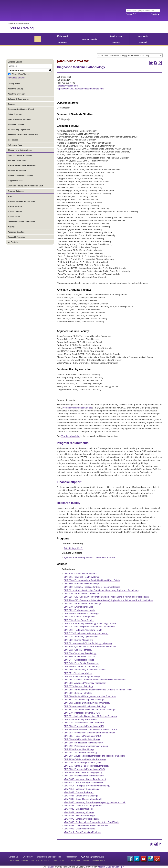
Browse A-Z (131, 14)
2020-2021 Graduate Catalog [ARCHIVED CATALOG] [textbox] (123, 56)
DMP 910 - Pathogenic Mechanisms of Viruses (86, 746)
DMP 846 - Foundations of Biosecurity (82, 666)
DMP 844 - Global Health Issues (79, 660)
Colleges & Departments (18, 99)
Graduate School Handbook (20, 119)
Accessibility (71, 857)
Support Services (15, 181)
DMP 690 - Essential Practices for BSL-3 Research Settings (92, 587)
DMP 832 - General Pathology (78, 650)
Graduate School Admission (20, 155)
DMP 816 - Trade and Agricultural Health (83, 630)
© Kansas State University (78, 860)
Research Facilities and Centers (21, 222)
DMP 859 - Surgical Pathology (78, 693)
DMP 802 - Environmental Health (79, 610)
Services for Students (17, 171)
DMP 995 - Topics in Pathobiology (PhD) (83, 772)
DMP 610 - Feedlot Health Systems (80, 574)
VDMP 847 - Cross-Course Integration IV (83, 806)
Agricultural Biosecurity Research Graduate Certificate (89, 557)
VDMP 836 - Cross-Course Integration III (83, 799)
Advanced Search (16, 78)
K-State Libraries (15, 212)
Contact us (13, 857)
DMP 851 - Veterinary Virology (78, 673)
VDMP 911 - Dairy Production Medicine (82, 832)
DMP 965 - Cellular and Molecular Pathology (85, 759)
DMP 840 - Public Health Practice (79, 657)
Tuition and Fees (15, 145)
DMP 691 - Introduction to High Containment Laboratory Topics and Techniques (101, 590)
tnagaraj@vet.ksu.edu (67, 86)
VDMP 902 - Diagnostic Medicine (79, 829)
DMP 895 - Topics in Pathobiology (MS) (82, 736)
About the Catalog (16, 89)
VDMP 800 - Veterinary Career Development (85, 779)
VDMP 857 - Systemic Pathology (79, 816)
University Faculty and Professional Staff (25, 186)
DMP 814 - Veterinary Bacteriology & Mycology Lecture (90, 623)
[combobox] (130, 55)
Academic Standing (16, 232)
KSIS (10, 196)
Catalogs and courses (116, 39)
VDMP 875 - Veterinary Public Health (81, 819)
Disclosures (13, 140)
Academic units (90, 39)
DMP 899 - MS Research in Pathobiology (83, 743)
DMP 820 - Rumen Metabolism (78, 640)
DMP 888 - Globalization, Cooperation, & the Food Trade (90, 729)
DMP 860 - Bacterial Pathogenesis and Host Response (90, 696)
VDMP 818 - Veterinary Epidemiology (81, 789)
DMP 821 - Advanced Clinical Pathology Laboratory (88, 643)
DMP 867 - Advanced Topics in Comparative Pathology (89, 710)
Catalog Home (14, 84)
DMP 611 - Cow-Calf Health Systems (81, 577)
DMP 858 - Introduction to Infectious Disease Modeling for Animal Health (98, 690)
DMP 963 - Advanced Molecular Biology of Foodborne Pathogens (94, 756)
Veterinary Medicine (71, 436)
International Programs (18, 160)
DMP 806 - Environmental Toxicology (81, 613)
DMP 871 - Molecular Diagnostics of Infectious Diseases (90, 716)
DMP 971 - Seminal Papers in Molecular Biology (86, 766)
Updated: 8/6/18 (99, 860)
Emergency (27, 857)
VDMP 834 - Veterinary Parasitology (81, 796)
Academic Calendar (16, 125)
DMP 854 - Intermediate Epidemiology (82, 676)
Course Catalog (21, 28)
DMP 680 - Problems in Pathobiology (81, 584)
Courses (11, 104)
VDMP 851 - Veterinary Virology (79, 812)
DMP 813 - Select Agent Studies (79, 620)
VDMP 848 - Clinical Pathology (78, 809)
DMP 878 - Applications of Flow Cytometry (84, 723)
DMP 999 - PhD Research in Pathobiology (84, 776)
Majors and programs (62, 39)
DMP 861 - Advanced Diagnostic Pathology (84, 700)
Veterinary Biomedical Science (78, 408)
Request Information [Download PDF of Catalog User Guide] (16, 237)
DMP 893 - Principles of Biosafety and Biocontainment (89, 733)
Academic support (143, 39)
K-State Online (14, 217)
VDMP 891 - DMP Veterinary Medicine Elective (86, 825)
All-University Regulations (19, 130)
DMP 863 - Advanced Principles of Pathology (85, 706)
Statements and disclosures (49, 857)
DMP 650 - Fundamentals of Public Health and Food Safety (92, 580)
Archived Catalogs (16, 191)
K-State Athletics (15, 206)
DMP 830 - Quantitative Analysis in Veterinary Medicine (90, 647)
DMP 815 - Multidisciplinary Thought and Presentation (89, 627)
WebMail (11, 227)
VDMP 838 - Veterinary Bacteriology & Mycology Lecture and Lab (94, 802)
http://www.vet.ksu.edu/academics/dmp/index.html (81, 89)
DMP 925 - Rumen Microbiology (79, 749)
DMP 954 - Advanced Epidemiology (80, 753)
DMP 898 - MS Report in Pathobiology (82, 739)
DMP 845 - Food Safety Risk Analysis (81, 663)
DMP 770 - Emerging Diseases (78, 607)
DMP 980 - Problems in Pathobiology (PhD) (84, 769)
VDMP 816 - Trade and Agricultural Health (84, 782)
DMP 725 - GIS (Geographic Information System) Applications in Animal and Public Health (106, 597)
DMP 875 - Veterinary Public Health (80, 719)
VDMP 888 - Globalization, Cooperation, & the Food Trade (91, 822)
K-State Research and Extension (22, 165)
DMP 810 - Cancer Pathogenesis (79, 617)
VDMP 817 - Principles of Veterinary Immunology (87, 786)
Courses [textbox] (13, 66)
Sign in (154, 14)
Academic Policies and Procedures (23, 135)
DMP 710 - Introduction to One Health (81, 594)
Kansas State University (35, 11)
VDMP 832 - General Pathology (79, 792)
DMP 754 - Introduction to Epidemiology (83, 604)
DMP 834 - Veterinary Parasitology (80, 653)
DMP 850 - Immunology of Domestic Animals (85, 670)
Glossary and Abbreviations (20, 150)
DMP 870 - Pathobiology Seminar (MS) (82, 713)
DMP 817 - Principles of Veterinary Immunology (86, 633)
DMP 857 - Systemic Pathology (78, 686)
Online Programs (15, 114)
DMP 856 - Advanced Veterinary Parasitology (85, 683)
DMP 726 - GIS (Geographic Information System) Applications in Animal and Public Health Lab (108, 600)
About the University (17, 94)
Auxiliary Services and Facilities (21, 201)
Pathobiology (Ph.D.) (73, 548)
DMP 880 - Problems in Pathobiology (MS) (84, 726)
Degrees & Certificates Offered (21, 109)
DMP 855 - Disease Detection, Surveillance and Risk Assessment (95, 680)
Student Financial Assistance (20, 176)
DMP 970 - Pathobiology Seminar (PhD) (83, 763)
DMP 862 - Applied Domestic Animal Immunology (87, 703)
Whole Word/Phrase (20, 74)
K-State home (13, 23)
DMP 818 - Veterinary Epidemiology (81, 637)
